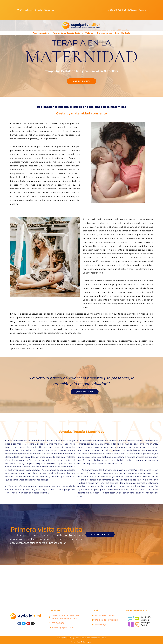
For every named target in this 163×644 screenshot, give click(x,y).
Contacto (126, 33)
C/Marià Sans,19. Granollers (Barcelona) (38, 10)
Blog (117, 33)
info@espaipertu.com (136, 10)
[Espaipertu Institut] (81, 584)
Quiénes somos (105, 33)
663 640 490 (116, 10)
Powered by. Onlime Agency (81, 642)
